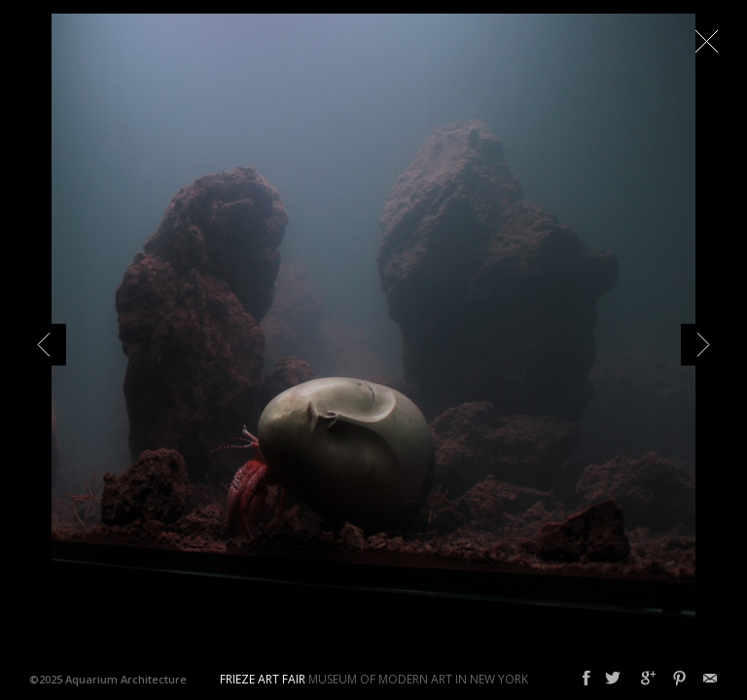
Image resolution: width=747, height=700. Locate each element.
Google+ (648, 679)
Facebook (587, 679)
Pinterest (679, 679)
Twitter (613, 679)
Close (706, 41)
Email (710, 679)
